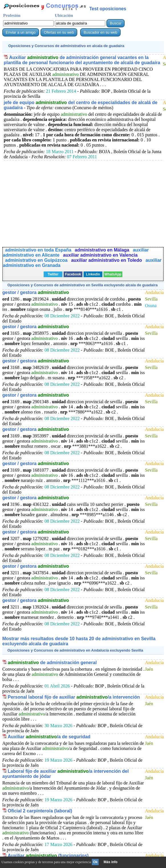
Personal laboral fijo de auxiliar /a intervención (74, 697)
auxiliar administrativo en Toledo (107, 260)
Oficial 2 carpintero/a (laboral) (40, 811)
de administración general (52, 663)
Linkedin (93, 274)
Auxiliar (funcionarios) (48, 856)
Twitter (53, 274)
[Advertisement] (83, 200)
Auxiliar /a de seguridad (49, 737)
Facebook (73, 274)
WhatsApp (113, 274)
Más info (111, 862)
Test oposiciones (108, 9)
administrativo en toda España (38, 250)
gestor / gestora (36, 292)
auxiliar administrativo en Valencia (100, 255)
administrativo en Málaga (103, 250)
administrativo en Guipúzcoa (37, 260)
